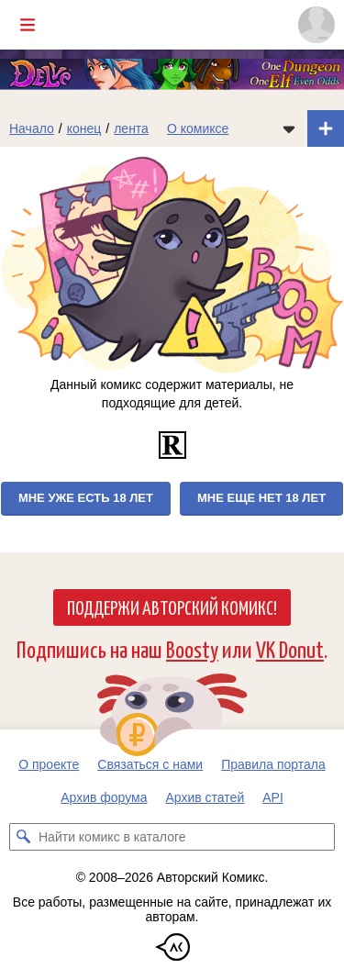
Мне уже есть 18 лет (86, 498)
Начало (32, 128)
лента (131, 128)
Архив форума (104, 797)
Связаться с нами (150, 764)
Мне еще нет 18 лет (261, 498)
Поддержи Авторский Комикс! (172, 607)
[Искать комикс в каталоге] (23, 837)
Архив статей (205, 797)
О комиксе (198, 128)
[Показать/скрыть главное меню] (28, 25)
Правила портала (273, 764)
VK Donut (290, 648)
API (273, 797)
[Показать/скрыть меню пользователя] (316, 25)
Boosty (192, 648)
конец (84, 128)
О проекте (49, 764)
